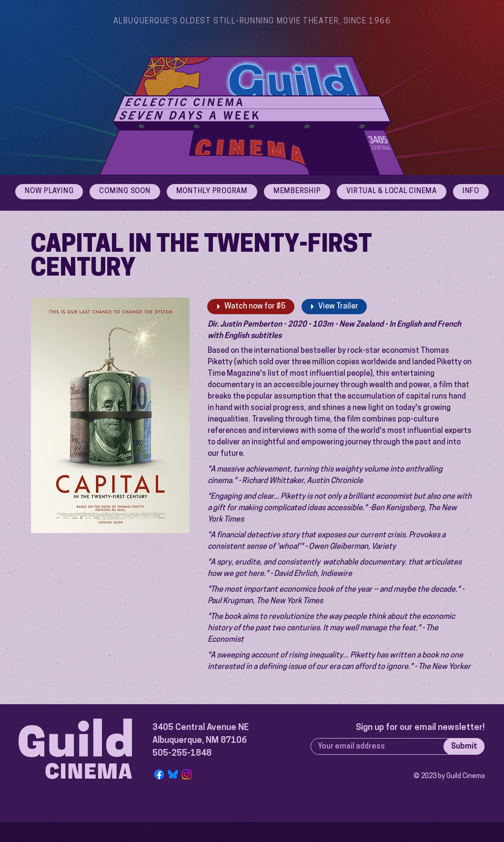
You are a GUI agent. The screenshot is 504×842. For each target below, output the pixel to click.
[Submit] (464, 746)
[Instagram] (187, 774)
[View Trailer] (334, 307)
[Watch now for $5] (251, 307)
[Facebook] (159, 774)
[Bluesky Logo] (173, 774)
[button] (471, 192)
